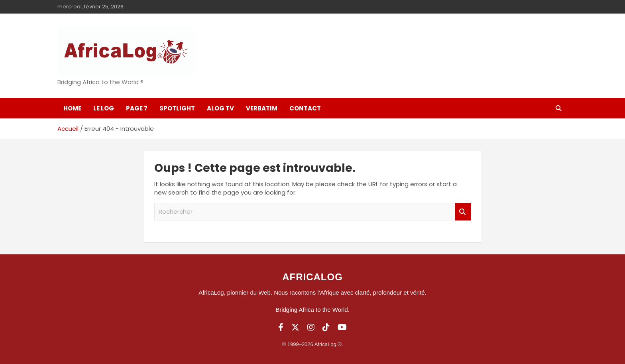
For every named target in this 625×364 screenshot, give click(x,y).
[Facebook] (281, 327)
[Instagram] (311, 327)
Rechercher (463, 212)
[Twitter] (295, 327)
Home (72, 108)
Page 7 (137, 108)
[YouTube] (342, 327)
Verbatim (262, 108)
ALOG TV (220, 108)
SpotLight (177, 108)
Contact (305, 108)
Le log (104, 108)
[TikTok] (326, 327)
